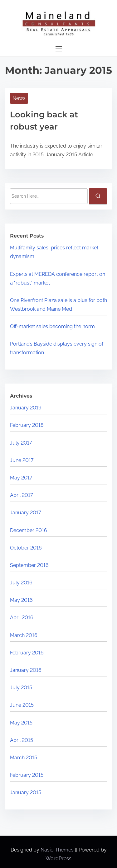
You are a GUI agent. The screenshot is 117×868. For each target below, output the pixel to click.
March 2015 (24, 758)
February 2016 (27, 653)
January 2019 (26, 408)
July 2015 (21, 688)
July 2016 (21, 583)
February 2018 (27, 425)
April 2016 (22, 618)
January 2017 (25, 513)
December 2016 (29, 530)
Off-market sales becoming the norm (52, 326)
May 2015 (21, 723)
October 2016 (26, 548)
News (19, 98)
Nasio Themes (58, 850)
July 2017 (21, 443)
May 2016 (21, 600)
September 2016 (29, 565)
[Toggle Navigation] (58, 49)
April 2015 (22, 740)
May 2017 (21, 478)
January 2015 (26, 793)
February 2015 (27, 775)
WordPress (58, 859)
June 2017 (22, 460)
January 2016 (26, 670)
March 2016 (24, 635)
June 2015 (22, 705)
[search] (98, 196)
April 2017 (21, 495)
